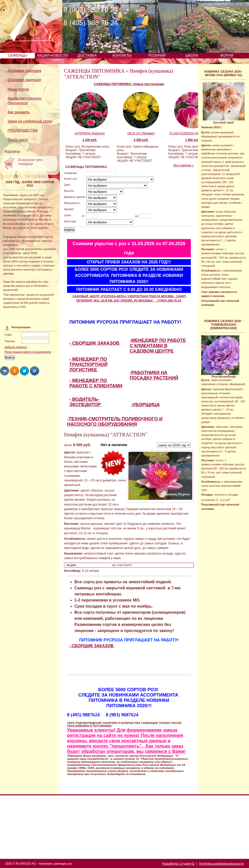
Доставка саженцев (25, 71)
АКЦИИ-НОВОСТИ (52, 55)
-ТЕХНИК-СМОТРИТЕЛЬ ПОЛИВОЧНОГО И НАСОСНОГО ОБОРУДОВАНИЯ (115, 422)
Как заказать (19, 112)
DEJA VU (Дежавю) (141, 133)
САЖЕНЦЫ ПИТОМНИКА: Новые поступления (129, 84)
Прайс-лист (18, 140)
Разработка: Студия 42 (178, 864)
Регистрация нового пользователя (28, 352)
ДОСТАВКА (87, 55)
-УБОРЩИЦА (146, 405)
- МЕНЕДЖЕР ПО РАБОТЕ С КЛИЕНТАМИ (96, 383)
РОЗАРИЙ (157, 55)
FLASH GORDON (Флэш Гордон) (193, 133)
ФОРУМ (227, 55)
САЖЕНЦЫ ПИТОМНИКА (94, 71)
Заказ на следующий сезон (30, 121)
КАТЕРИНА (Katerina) (90, 133)
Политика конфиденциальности (221, 864)
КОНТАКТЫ (122, 55)
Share (5, 371)
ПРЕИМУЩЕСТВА (23, 130)
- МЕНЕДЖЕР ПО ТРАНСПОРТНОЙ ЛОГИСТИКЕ (88, 365)
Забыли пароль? (16, 347)
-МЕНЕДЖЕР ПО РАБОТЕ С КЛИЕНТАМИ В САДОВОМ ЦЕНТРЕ (158, 346)
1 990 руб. (192, 140)
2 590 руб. (141, 140)
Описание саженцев (24, 80)
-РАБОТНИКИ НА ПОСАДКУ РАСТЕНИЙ (154, 375)
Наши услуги (18, 89)
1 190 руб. (90, 140)
